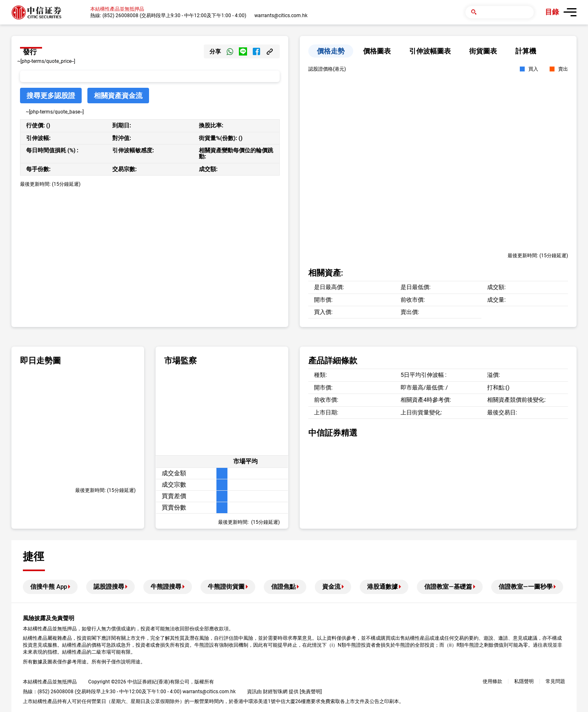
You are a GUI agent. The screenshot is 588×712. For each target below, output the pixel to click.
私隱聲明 (524, 681)
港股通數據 (382, 587)
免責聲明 (311, 692)
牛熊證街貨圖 (226, 587)
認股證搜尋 (109, 587)
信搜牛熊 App (49, 587)
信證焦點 (283, 587)
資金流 (331, 587)
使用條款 (492, 681)
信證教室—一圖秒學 (526, 587)
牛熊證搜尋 (166, 587)
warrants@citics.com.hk (281, 16)
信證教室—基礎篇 (448, 587)
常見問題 (555, 681)
